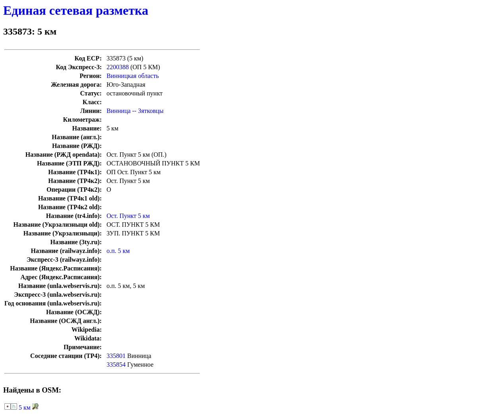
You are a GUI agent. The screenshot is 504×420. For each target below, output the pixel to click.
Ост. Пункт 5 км (128, 216)
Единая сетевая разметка (76, 10)
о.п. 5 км (118, 251)
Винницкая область (133, 76)
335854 (116, 365)
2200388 (118, 67)
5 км (25, 407)
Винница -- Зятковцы (135, 111)
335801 (116, 356)
